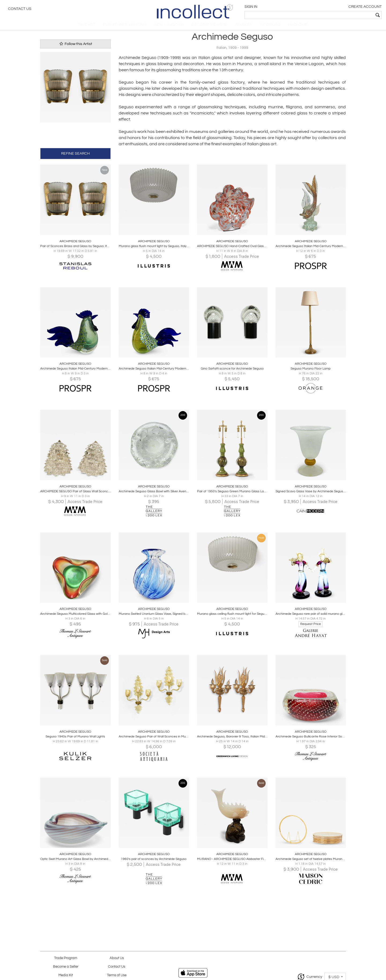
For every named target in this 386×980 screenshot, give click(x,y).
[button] (299, 7)
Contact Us (20, 9)
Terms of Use (117, 975)
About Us (117, 958)
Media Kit (66, 975)
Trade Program (66, 958)
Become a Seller (66, 967)
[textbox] (343, 15)
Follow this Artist (75, 48)
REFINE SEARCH (75, 157)
